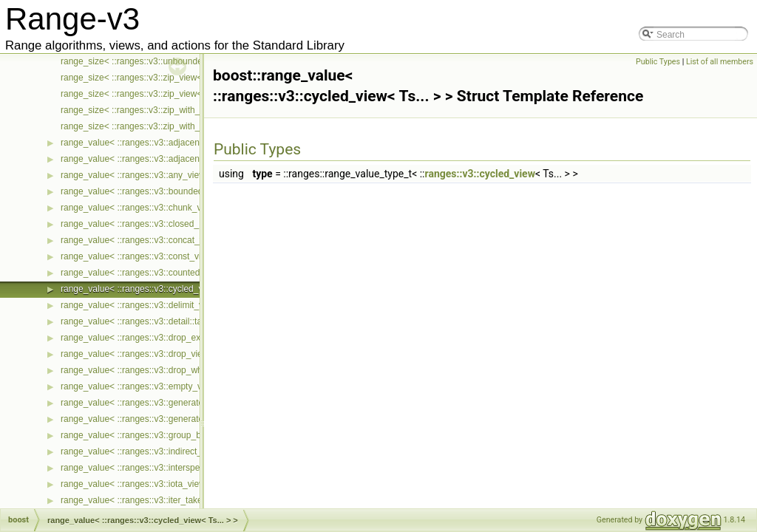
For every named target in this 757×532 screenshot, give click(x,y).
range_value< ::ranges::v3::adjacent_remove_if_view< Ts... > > (184, 159)
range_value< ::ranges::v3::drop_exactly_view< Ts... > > (170, 338)
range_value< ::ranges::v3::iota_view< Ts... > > (153, 484)
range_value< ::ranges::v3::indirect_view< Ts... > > (160, 451)
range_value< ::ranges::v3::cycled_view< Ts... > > (158, 289)
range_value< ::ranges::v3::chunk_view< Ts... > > (157, 208)
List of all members (720, 62)
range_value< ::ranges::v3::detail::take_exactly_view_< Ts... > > (186, 321)
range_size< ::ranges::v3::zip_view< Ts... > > (148, 78)
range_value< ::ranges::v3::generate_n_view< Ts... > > (168, 403)
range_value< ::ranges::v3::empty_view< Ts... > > (157, 386)
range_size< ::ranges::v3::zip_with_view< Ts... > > (159, 110)
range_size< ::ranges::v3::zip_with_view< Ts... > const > (170, 126)
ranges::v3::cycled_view (480, 174)
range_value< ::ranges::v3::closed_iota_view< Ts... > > (168, 224)
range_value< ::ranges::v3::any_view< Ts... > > (153, 175)
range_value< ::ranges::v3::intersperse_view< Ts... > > (167, 468)
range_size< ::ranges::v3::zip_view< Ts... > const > (160, 94)
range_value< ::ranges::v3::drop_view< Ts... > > (154, 354)
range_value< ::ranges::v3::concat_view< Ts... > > (159, 240)
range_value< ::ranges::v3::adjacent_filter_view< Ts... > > (173, 143)
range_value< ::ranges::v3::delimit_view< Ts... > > (158, 305)
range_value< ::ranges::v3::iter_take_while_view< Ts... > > (175, 500)
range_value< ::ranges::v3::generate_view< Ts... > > (163, 419)
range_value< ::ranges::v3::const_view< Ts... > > (156, 256)
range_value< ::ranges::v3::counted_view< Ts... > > (161, 273)
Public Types (658, 62)
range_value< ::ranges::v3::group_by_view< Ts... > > (164, 435)
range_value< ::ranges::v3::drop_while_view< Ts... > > (167, 370)
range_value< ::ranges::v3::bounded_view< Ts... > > (163, 191)
